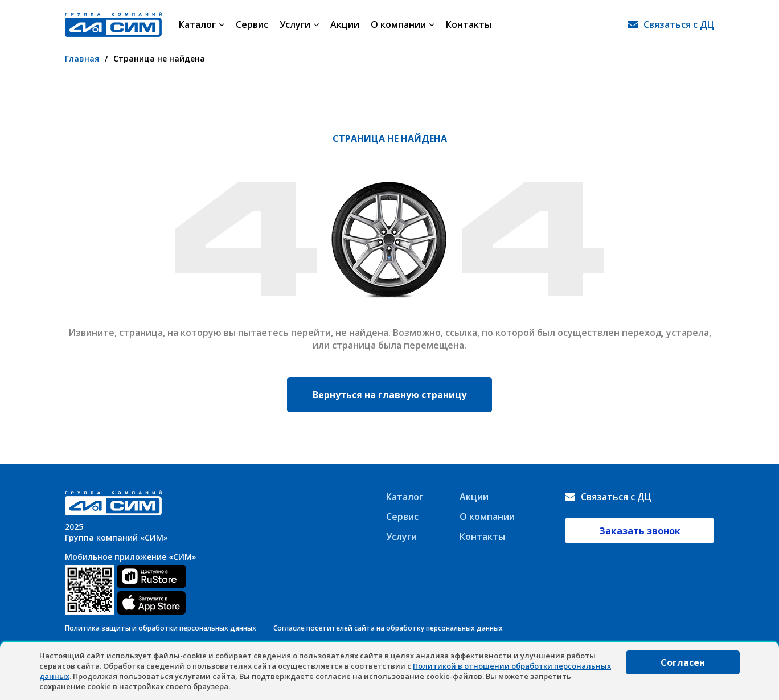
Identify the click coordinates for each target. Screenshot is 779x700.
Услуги (299, 24)
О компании (403, 24)
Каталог (202, 24)
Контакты (469, 24)
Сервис (252, 24)
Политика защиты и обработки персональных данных (161, 628)
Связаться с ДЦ (679, 24)
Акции (345, 24)
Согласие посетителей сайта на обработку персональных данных (388, 628)
